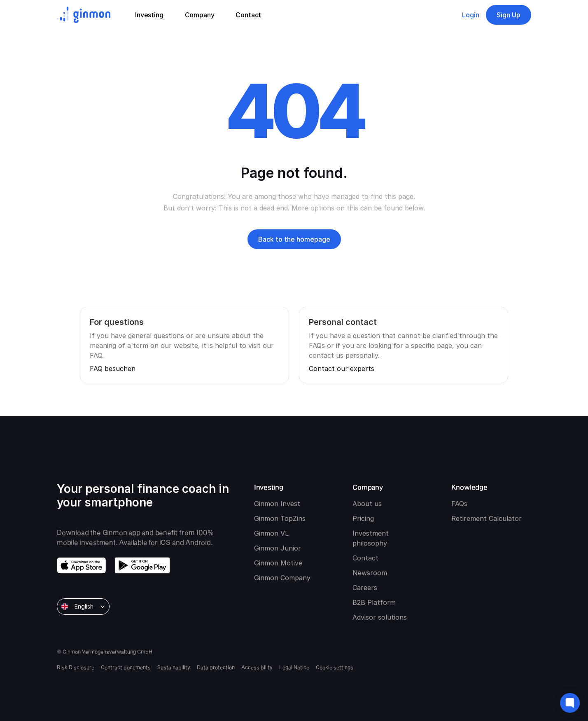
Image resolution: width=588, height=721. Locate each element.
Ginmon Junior (278, 548)
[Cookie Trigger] (335, 667)
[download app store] (82, 565)
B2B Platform (374, 602)
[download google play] (142, 565)
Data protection (216, 667)
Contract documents (126, 667)
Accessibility (257, 667)
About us (367, 504)
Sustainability (174, 667)
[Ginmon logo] (84, 15)
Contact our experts (342, 369)
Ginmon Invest (277, 504)
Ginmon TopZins (280, 518)
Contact (365, 558)
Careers (365, 588)
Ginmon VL (271, 533)
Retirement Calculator (486, 518)
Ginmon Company (282, 578)
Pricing (363, 518)
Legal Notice (294, 667)
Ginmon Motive (278, 563)
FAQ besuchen (113, 369)
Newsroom (370, 573)
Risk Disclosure (76, 667)
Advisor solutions (380, 617)
